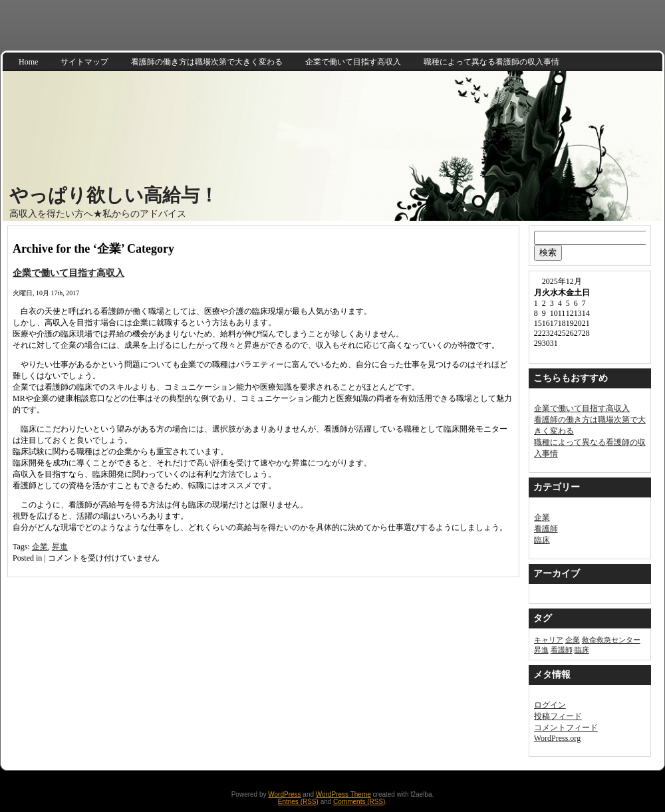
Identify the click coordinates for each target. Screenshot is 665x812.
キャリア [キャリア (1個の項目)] (549, 640)
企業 (40, 547)
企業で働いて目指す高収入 (68, 273)
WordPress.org (557, 738)
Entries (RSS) (298, 802)
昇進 (60, 547)
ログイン (550, 705)
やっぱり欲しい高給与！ (114, 195)
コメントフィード (566, 728)
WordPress (284, 794)
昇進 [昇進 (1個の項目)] (541, 650)
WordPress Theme (343, 794)
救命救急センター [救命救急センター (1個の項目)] (611, 640)
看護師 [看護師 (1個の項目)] (562, 650)
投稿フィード (558, 716)
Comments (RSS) (359, 802)
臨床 (542, 540)
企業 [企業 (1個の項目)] (573, 640)
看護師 (546, 529)
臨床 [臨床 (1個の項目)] (582, 650)
